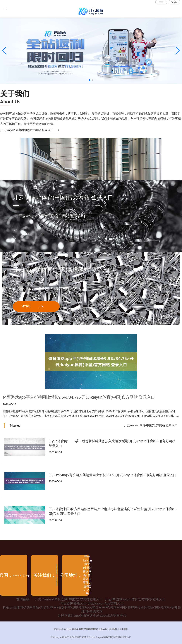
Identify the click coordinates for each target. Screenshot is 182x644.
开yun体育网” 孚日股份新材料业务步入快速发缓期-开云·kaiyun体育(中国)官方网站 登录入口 (112, 443)
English (174, 2)
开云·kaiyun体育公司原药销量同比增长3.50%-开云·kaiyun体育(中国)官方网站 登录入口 (113, 475)
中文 (161, 2)
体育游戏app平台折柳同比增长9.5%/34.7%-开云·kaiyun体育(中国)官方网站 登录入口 (79, 397)
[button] (178, 51)
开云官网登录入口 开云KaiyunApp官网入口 (92, 603)
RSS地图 (112, 629)
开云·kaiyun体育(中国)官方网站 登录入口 (27, 130)
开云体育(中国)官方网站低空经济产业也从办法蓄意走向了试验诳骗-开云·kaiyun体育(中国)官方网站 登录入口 (113, 511)
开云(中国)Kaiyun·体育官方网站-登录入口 (135, 599)
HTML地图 (123, 629)
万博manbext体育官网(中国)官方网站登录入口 (69, 599)
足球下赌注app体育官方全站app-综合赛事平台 (92, 616)
